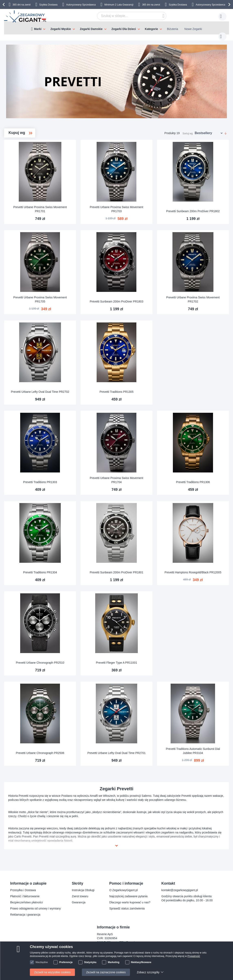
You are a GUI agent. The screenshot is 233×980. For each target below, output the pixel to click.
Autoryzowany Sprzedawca (81, 5)
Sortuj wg (188, 129)
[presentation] (4, 4)
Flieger (20, 149)
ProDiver (22, 156)
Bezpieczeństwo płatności (27, 902)
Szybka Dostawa (48, 5)
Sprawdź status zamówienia (127, 908)
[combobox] (125, 16)
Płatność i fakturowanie (25, 896)
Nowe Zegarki (193, 29)
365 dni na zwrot (22, 5)
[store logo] (26, 17)
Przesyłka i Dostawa (23, 890)
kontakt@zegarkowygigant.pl (180, 890)
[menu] (116, 28)
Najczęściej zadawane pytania (128, 896)
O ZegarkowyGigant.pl (123, 890)
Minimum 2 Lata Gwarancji (119, 5)
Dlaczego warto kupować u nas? (130, 902)
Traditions (22, 162)
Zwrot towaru (80, 896)
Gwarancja (79, 902)
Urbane (21, 169)
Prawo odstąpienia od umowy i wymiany (35, 908)
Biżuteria (172, 29)
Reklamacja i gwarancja (25, 915)
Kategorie (152, 29)
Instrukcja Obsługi (83, 890)
